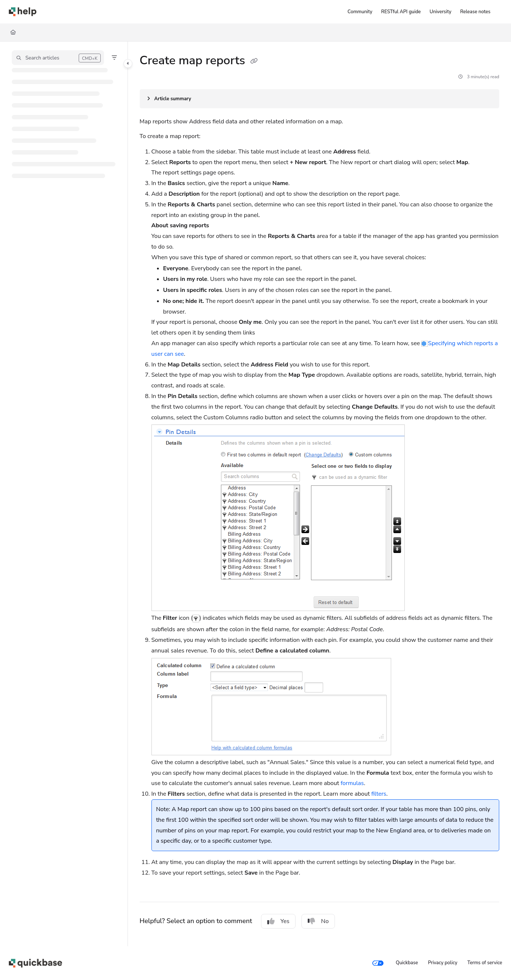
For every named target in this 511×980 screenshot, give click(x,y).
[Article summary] (320, 99)
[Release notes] (475, 12)
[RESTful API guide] (401, 12)
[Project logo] (23, 12)
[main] (320, 494)
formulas (352, 783)
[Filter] (114, 58)
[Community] (360, 12)
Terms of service (485, 963)
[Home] (13, 32)
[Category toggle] (128, 64)
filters (379, 794)
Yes (278, 921)
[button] (58, 58)
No (318, 921)
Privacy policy (443, 963)
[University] (441, 12)
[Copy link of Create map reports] (254, 61)
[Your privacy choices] (378, 963)
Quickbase (407, 963)
